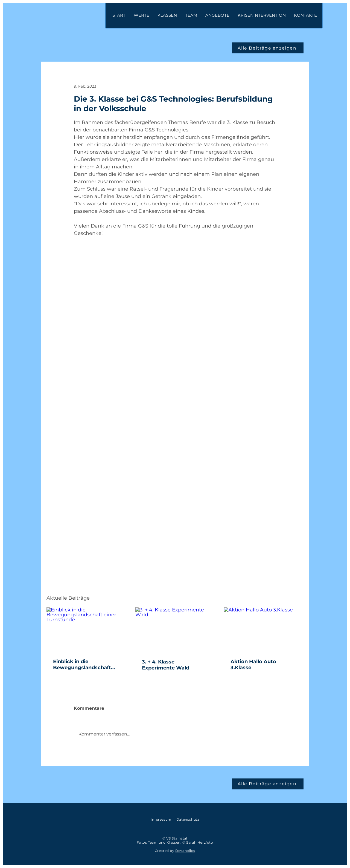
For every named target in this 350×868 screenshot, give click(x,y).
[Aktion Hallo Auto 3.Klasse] (264, 630)
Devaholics (185, 851)
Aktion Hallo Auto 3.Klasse (253, 665)
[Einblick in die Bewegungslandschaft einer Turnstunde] (86, 630)
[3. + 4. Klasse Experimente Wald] (175, 630)
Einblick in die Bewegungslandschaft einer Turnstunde (82, 665)
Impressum (161, 819)
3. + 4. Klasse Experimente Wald (166, 665)
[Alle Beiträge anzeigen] (268, 48)
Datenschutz (188, 819)
